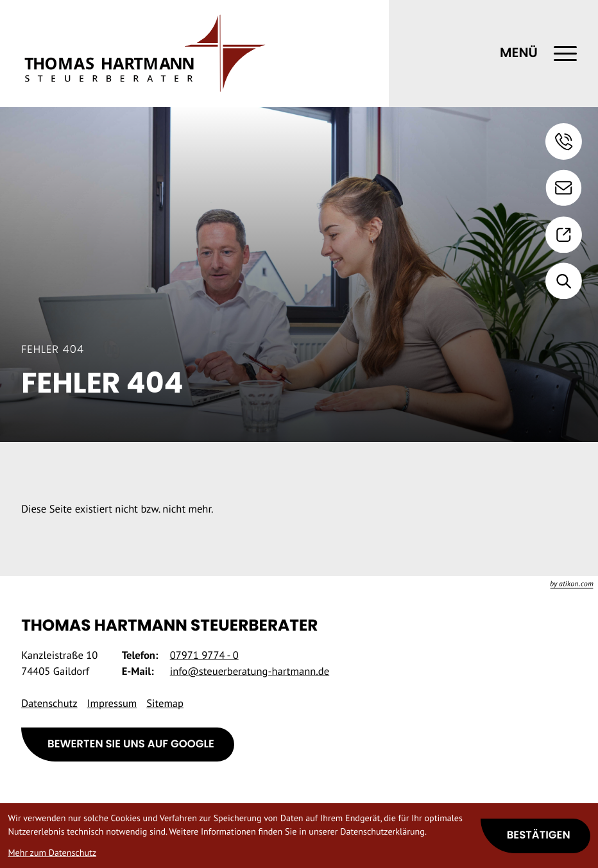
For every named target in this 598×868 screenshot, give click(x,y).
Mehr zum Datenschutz (52, 853)
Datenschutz (49, 703)
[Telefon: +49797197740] (204, 655)
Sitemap (165, 703)
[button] (564, 141)
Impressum (112, 703)
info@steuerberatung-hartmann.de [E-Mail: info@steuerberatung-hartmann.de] (250, 671)
